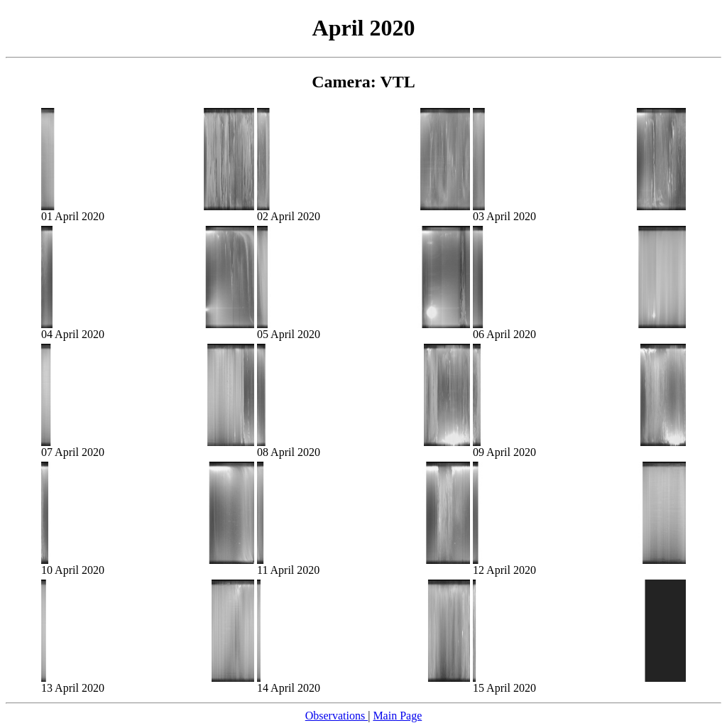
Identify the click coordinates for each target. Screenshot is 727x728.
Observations (337, 716)
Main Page (397, 716)
